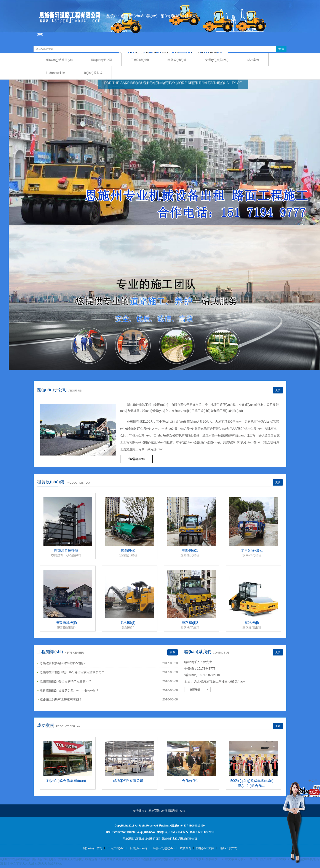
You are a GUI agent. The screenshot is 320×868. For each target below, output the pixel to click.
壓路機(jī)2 (190, 623)
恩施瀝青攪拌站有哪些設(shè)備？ (63, 663)
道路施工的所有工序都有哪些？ (61, 699)
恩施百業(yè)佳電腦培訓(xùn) (167, 811)
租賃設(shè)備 (177, 60)
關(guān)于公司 (102, 60)
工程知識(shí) (140, 60)
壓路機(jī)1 (190, 550)
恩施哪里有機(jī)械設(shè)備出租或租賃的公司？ (72, 672)
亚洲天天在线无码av (49, 863)
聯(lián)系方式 (93, 73)
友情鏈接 (195, 689)
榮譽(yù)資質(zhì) (217, 60)
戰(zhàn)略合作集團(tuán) (66, 781)
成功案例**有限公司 (128, 781)
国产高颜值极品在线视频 (151, 859)
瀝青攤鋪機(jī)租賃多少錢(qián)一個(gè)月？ (69, 690)
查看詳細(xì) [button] (136, 459)
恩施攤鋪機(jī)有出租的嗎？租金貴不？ (66, 681)
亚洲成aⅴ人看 (179, 859)
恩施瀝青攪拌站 (66, 550)
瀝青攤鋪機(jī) (66, 623)
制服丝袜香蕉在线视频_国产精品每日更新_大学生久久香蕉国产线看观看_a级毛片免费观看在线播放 (67, 859)
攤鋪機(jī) (128, 550)
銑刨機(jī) (128, 623)
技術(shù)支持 (56, 73)
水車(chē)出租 (252, 550)
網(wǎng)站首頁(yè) (59, 60)
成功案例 (253, 60)
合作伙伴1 (190, 781)
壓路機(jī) (252, 623)
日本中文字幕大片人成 (19, 863)
